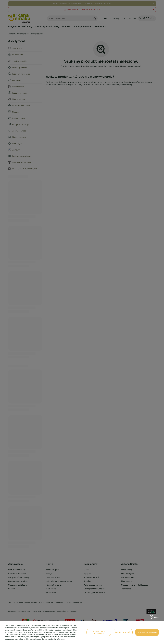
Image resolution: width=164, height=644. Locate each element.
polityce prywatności (35, 632)
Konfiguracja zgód (123, 632)
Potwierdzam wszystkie (147, 632)
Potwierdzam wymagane (99, 632)
